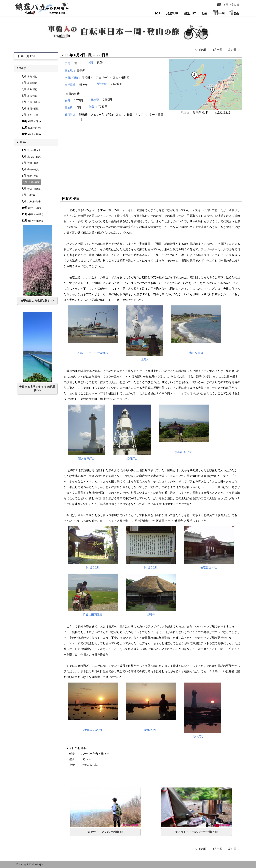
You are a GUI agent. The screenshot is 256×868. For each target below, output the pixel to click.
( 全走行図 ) (223, 112)
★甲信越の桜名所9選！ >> (37, 301)
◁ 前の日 (201, 50)
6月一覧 (217, 50)
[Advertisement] (151, 155)
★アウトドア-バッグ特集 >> (105, 832)
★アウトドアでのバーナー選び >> (196, 832)
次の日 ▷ (234, 50)
